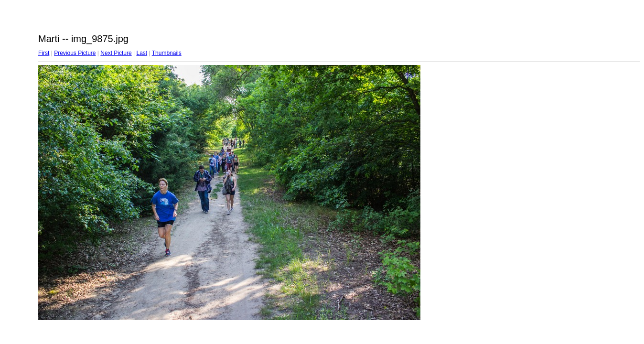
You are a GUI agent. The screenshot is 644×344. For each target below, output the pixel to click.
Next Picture (116, 53)
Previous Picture (75, 53)
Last (142, 53)
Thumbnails (167, 53)
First (44, 53)
